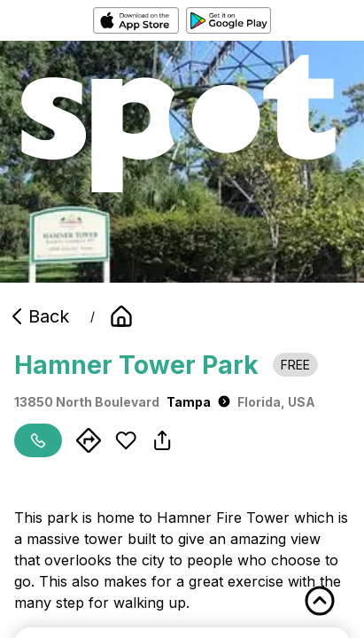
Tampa (198, 402)
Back (38, 316)
